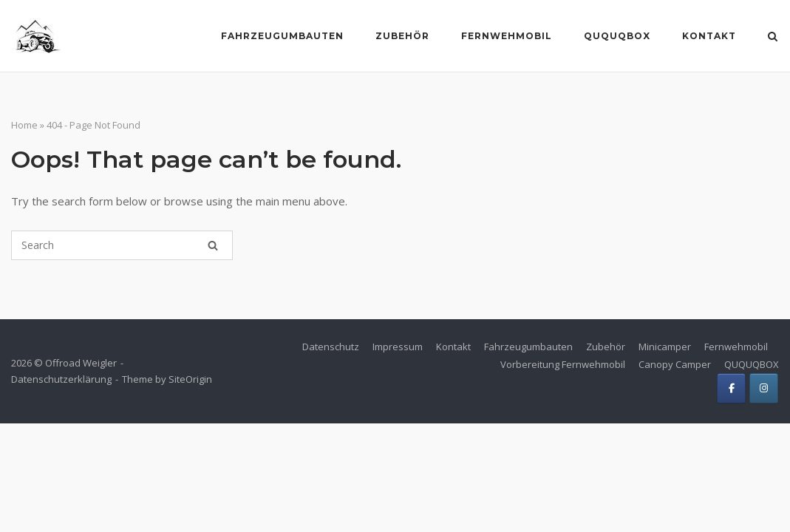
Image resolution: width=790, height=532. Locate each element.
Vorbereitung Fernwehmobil (563, 364)
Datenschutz (331, 347)
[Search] (213, 245)
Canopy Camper (675, 364)
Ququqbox (617, 36)
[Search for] (122, 245)
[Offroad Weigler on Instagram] (764, 388)
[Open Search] (773, 38)
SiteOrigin (190, 379)
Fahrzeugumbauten (282, 36)
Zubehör (402, 36)
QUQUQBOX (752, 364)
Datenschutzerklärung (61, 379)
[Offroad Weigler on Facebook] (731, 388)
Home (24, 125)
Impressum (398, 347)
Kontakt (709, 36)
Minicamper (665, 347)
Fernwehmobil (507, 36)
